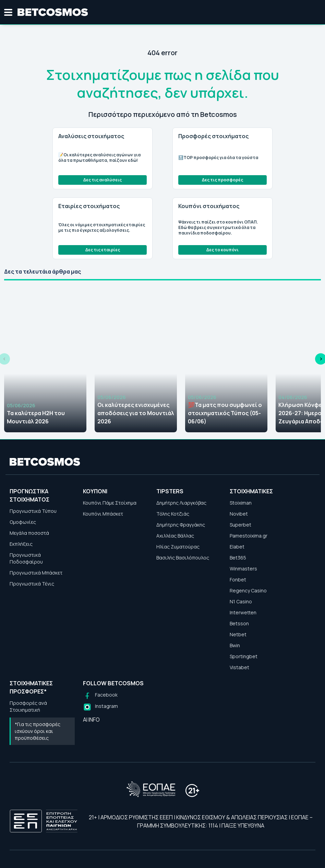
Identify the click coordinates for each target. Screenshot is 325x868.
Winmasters (243, 569)
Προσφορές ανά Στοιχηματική (28, 706)
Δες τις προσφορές (222, 180)
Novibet (239, 514)
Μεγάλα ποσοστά (29, 533)
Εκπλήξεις (21, 544)
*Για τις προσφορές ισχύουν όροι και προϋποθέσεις (38, 731)
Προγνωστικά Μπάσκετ (36, 573)
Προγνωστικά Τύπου (33, 511)
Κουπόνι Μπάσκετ (103, 514)
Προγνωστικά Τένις (32, 584)
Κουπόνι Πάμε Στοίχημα (110, 503)
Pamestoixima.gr (249, 536)
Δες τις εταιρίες (103, 250)
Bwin (235, 645)
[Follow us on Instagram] (100, 707)
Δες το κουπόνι (222, 250)
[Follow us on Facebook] (100, 696)
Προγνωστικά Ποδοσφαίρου (26, 558)
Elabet (237, 547)
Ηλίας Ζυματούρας (178, 547)
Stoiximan (241, 503)
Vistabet (239, 667)
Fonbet (238, 580)
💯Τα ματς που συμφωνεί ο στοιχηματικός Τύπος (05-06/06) (225, 413)
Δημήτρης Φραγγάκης (181, 525)
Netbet (238, 634)
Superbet (240, 525)
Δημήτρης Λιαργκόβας (181, 503)
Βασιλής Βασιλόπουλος (183, 558)
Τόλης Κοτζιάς (173, 514)
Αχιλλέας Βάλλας (175, 536)
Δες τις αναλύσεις (103, 180)
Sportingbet (244, 656)
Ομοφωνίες (23, 522)
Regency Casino (248, 590)
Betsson (239, 623)
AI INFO (91, 720)
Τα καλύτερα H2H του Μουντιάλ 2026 (36, 417)
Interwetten (243, 612)
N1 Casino (241, 601)
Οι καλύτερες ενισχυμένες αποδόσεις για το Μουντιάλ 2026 (136, 413)
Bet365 (238, 558)
